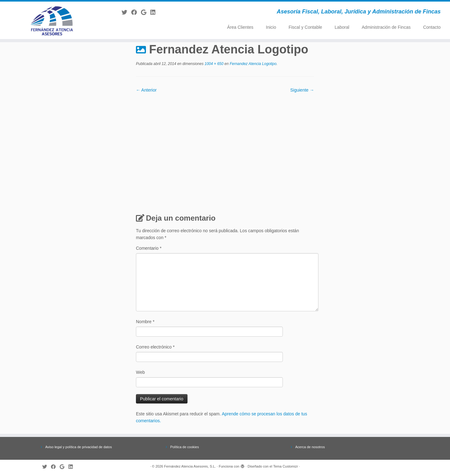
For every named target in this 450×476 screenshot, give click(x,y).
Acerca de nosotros (310, 447)
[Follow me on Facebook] (136, 13)
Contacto (432, 27)
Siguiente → (302, 90)
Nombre (145, 322)
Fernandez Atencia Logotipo (253, 64)
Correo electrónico (155, 347)
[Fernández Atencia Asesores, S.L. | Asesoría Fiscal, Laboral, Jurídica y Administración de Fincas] (52, 20)
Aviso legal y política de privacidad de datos (79, 447)
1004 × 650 (213, 64)
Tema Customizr (285, 466)
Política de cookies (185, 447)
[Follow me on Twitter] (126, 13)
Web (140, 372)
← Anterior (146, 90)
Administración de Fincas (386, 27)
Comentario (149, 248)
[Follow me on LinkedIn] (155, 13)
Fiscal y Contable (305, 27)
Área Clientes (240, 27)
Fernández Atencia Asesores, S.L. (190, 466)
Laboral (342, 27)
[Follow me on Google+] (146, 13)
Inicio (271, 27)
